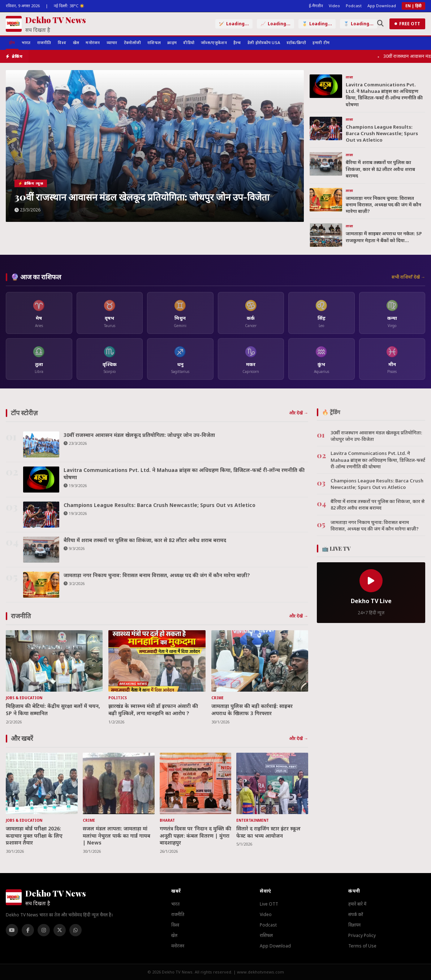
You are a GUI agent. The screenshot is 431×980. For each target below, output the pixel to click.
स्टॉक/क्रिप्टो (296, 42)
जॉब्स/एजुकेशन (214, 42)
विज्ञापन (354, 925)
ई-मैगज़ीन (316, 6)
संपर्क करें (356, 914)
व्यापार (112, 42)
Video (334, 6)
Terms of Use (362, 946)
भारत (26, 42)
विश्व (62, 42)
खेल (76, 42)
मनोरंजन (93, 42)
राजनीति (44, 42)
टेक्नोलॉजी (133, 42)
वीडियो (189, 42)
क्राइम (172, 42)
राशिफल (154, 42)
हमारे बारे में (357, 904)
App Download (382, 6)
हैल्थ (237, 42)
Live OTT (269, 904)
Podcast (354, 6)
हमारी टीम (321, 42)
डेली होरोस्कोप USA (264, 42)
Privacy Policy (362, 935)
